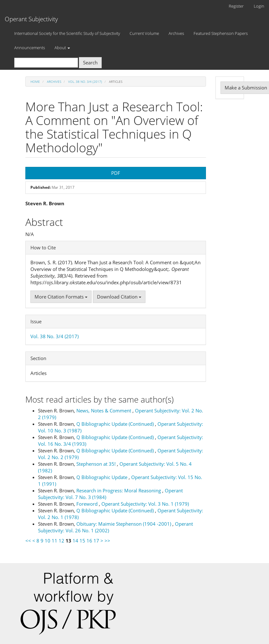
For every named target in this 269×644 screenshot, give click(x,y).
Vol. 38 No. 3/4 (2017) (85, 82)
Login (259, 6)
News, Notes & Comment (104, 411)
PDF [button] (116, 173)
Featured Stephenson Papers (221, 33)
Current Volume (144, 33)
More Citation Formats (61, 297)
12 (61, 541)
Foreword (88, 504)
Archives (176, 33)
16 (89, 541)
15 (82, 541)
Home (35, 82)
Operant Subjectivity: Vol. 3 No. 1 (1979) (145, 504)
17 (96, 541)
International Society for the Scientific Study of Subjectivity (67, 33)
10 (48, 541)
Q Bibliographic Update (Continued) (116, 424)
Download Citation (119, 297)
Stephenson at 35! (97, 464)
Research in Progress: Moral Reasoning (119, 490)
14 (75, 541)
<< (28, 541)
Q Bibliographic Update (102, 477)
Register (236, 6)
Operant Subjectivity (31, 19)
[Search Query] (46, 63)
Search (90, 62)
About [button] (62, 48)
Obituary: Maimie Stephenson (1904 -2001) (124, 524)
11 (54, 541)
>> (107, 541)
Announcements (30, 48)
